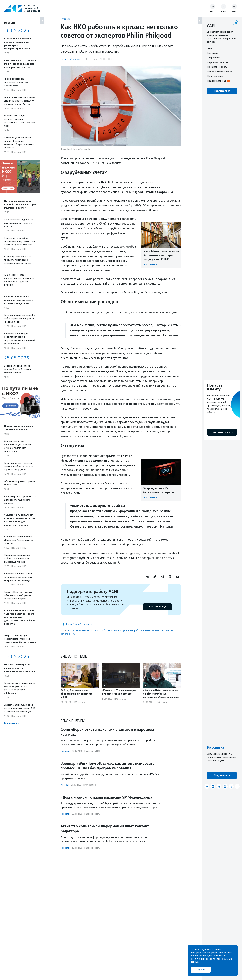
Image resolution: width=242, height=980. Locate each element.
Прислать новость (217, 67)
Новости (65, 19)
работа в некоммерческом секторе (154, 630)
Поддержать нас (216, 81)
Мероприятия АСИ (217, 62)
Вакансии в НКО (93, 751)
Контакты (212, 53)
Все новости (12, 724)
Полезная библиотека (219, 72)
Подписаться (222, 91)
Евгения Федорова (71, 59)
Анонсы (65, 785)
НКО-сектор (90, 59)
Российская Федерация (79, 624)
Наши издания (215, 76)
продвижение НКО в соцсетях (84, 630)
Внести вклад (157, 607)
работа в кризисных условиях (117, 630)
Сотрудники (214, 58)
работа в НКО (68, 634)
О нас (210, 48)
